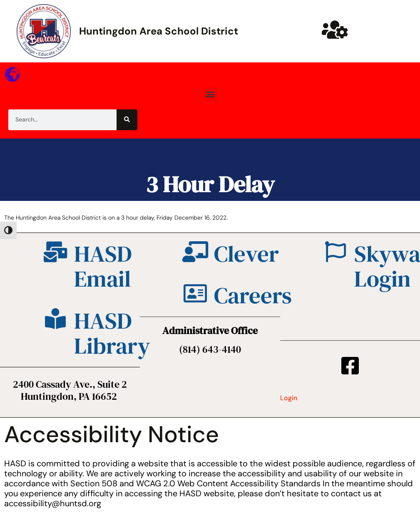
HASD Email (103, 266)
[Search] (127, 120)
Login (289, 398)
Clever (246, 254)
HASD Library (112, 333)
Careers (253, 295)
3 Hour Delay (210, 184)
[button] (210, 94)
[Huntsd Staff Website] (335, 30)
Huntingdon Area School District (159, 31)
